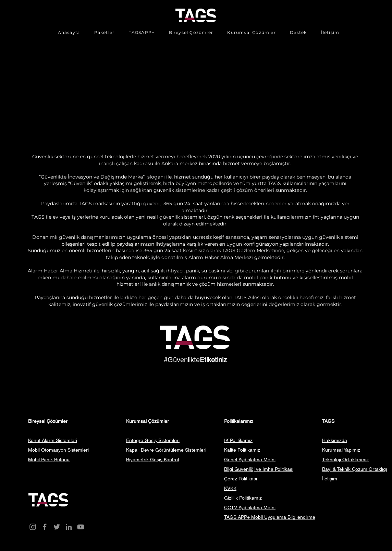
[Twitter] (57, 527)
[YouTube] (81, 527)
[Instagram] (33, 527)
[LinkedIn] (69, 527)
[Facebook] (45, 527)
